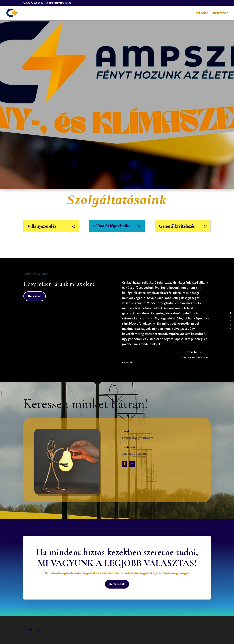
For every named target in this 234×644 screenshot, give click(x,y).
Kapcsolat (35, 296)
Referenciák (117, 584)
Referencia (221, 13)
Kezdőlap (202, 13)
